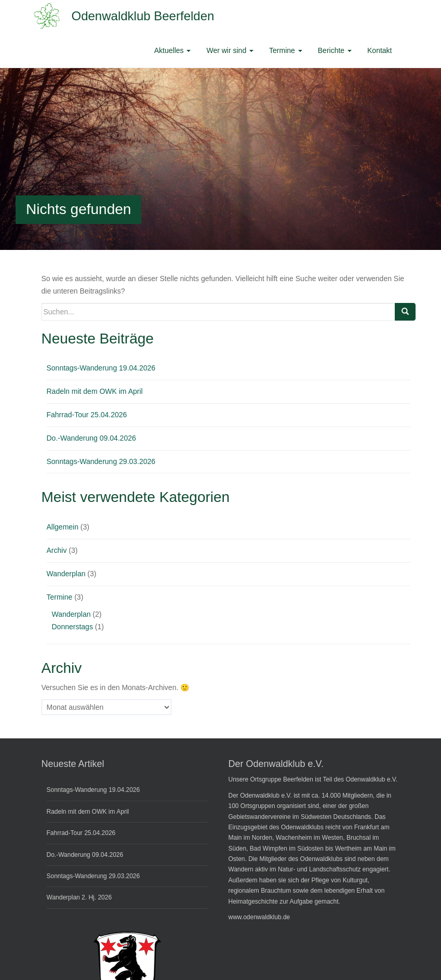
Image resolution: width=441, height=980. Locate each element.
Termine (286, 50)
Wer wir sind (230, 50)
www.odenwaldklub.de (259, 917)
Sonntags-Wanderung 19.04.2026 (101, 368)
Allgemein (63, 527)
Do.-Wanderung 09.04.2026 (91, 438)
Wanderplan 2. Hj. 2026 (79, 897)
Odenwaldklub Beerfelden (143, 16)
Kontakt (379, 50)
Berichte (335, 50)
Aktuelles (173, 50)
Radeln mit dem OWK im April (95, 391)
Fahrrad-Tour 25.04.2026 (87, 415)
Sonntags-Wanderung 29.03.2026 (101, 461)
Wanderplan (66, 574)
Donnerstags (72, 627)
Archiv (57, 550)
